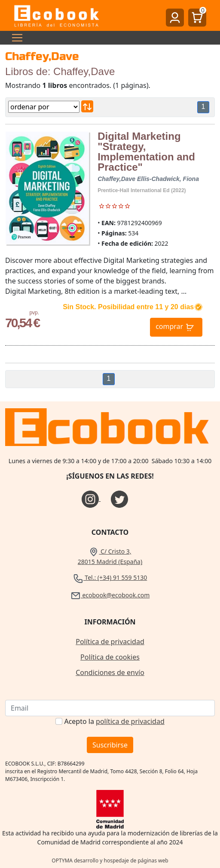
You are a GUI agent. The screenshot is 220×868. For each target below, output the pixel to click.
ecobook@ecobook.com (110, 595)
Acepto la (114, 721)
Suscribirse (110, 745)
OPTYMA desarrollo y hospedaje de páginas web (110, 860)
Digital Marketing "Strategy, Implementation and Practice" (146, 152)
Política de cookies (110, 657)
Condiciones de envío (110, 672)
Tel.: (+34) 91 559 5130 (110, 577)
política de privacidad (130, 721)
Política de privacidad (110, 642)
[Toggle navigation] (15, 38)
